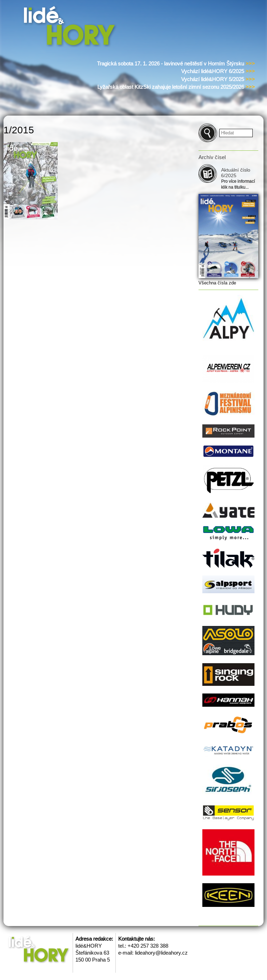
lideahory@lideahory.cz (161, 953)
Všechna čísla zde (217, 283)
